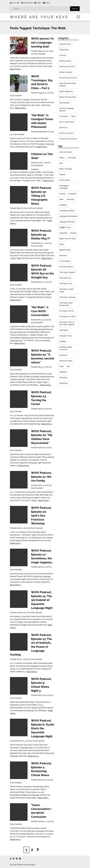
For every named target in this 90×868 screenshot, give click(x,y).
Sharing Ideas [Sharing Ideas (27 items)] (64, 103)
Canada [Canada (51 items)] (62, 174)
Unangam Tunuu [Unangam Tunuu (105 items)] (66, 336)
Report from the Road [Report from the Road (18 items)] (67, 97)
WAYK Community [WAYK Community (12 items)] (66, 133)
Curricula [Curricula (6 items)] (63, 55)
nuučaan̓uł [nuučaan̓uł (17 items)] (63, 233)
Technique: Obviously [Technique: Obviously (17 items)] (67, 297)
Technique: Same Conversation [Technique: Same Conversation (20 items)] (66, 304)
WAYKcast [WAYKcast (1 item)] (63, 128)
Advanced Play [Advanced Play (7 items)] (65, 44)
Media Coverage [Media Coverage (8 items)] (65, 72)
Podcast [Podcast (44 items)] (73, 233)
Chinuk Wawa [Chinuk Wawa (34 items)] (64, 180)
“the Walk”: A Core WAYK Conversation (40, 311)
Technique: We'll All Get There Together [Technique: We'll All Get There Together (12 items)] (67, 323)
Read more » (16, 69)
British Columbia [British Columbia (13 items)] (65, 169)
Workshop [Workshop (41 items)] (63, 378)
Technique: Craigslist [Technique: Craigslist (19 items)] (67, 272)
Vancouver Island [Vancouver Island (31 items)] (66, 361)
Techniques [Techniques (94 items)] (64, 330)
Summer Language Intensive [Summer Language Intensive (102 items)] (67, 109)
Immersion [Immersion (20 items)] (72, 194)
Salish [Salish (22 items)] (61, 244)
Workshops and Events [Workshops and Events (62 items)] (68, 139)
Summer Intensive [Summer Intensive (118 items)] (66, 267)
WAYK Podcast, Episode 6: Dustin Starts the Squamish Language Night (43, 728)
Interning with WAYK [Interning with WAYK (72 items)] (67, 67)
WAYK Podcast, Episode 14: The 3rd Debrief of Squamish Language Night (42, 600)
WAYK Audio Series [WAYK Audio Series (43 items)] (67, 122)
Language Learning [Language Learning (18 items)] (67, 211)
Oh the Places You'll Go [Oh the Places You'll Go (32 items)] (68, 78)
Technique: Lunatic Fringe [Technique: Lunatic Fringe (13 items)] (66, 290)
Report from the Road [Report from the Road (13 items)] (67, 239)
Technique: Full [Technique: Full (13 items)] (65, 278)
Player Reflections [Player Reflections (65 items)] (66, 91)
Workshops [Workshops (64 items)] (63, 383)
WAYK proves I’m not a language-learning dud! (42, 42)
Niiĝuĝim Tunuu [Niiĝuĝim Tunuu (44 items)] (65, 227)
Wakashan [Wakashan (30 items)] (63, 372)
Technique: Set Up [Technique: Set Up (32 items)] (66, 311)
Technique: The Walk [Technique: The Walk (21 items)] (67, 316)
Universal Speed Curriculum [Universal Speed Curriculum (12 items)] (66, 348)
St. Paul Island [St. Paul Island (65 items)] (65, 261)
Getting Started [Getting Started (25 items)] (65, 61)
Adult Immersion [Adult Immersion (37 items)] (66, 152)
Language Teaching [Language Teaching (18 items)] (67, 222)
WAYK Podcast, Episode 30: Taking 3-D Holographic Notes (41, 196)
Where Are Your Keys (39, 17)
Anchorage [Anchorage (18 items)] (72, 158)
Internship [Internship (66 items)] (70, 199)
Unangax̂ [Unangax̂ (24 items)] (63, 341)
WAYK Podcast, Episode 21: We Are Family (41, 477)
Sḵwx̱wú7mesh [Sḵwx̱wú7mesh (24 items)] (65, 250)
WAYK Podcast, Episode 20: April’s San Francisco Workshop (41, 516)
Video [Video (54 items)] (61, 366)
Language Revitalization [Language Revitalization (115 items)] (68, 216)
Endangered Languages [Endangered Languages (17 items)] (64, 187)
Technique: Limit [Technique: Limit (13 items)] (66, 284)
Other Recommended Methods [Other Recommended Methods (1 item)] (67, 85)
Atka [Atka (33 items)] (61, 163)
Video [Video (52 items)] (73, 116)
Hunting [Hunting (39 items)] (62, 194)
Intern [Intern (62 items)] (61, 199)
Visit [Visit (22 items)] (68, 366)
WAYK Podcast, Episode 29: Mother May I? (41, 235)
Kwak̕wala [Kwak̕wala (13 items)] (63, 205)
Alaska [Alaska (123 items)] (62, 158)
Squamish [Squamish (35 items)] (63, 255)
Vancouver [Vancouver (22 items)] (63, 355)
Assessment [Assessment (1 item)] (64, 50)
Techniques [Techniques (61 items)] (64, 116)
